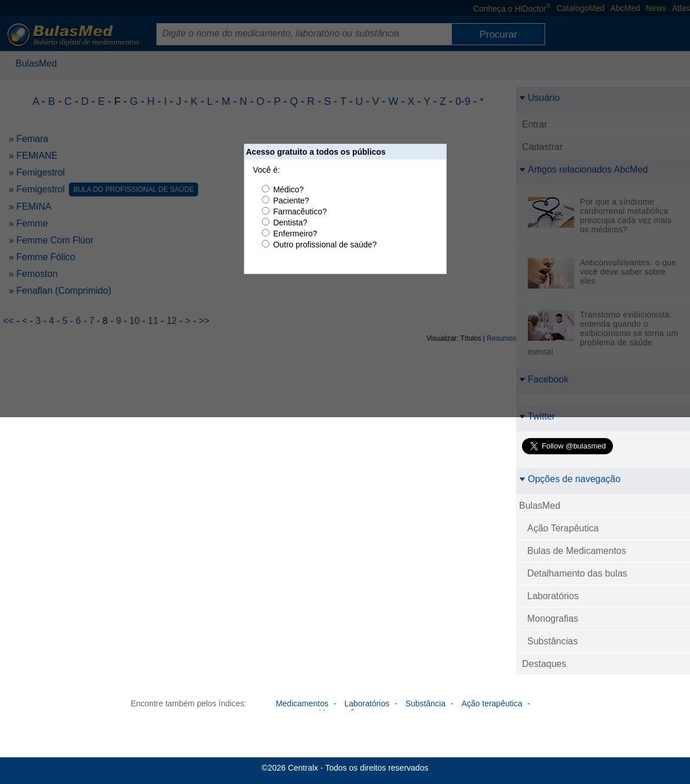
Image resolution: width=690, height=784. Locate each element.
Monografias (553, 619)
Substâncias (552, 641)
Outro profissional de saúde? (325, 245)
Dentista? (290, 223)
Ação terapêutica (492, 703)
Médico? (288, 189)
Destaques (544, 664)
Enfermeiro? (295, 234)
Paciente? (291, 200)
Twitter (537, 416)
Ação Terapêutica (563, 528)
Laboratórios (553, 596)
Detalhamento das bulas (577, 573)
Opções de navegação (570, 479)
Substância (426, 703)
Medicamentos (302, 703)
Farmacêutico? (300, 212)
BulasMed (540, 506)
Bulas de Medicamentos (577, 551)
